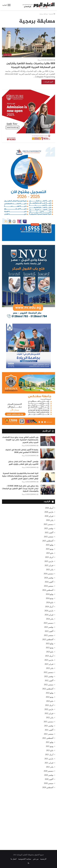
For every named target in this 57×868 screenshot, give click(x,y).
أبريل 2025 (49, 557)
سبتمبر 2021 (49, 734)
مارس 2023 (49, 660)
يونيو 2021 (50, 746)
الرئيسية (52, 14)
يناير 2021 (50, 767)
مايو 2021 (50, 750)
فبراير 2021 (49, 763)
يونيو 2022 (50, 697)
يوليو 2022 (50, 693)
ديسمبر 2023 (49, 623)
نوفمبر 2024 (49, 578)
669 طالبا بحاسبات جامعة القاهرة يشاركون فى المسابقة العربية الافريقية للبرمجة (31, 65)
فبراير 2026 (49, 516)
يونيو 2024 (50, 598)
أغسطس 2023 (48, 639)
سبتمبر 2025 (49, 537)
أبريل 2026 (49, 508)
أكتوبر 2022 (49, 681)
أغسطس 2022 (48, 689)
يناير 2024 (50, 619)
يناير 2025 (50, 570)
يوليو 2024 (50, 594)
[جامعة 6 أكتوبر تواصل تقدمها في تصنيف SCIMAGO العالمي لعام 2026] (48, 453)
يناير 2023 (50, 668)
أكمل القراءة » (48, 82)
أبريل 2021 (49, 755)
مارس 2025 (49, 561)
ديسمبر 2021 (49, 722)
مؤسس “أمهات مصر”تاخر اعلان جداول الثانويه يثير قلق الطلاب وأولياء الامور (23, 463)
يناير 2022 (50, 718)
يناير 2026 (50, 520)
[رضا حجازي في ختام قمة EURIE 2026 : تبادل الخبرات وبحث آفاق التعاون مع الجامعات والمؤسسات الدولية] (48, 490)
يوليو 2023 (50, 644)
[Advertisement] (28, 818)
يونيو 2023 (50, 648)
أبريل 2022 (49, 705)
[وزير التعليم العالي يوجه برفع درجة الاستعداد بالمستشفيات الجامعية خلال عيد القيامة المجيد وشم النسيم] (48, 441)
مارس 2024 (49, 611)
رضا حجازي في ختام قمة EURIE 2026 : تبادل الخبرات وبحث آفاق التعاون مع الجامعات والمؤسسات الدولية (20, 489)
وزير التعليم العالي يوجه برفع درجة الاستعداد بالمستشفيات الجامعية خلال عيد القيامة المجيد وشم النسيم (20, 440)
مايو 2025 (50, 553)
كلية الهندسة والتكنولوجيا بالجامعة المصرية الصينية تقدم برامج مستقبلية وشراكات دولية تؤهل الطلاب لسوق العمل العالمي (20, 476)
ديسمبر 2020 (49, 771)
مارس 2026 (49, 512)
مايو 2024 (50, 602)
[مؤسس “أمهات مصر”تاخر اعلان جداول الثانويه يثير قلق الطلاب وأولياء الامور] (48, 465)
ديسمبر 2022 (49, 672)
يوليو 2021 (50, 742)
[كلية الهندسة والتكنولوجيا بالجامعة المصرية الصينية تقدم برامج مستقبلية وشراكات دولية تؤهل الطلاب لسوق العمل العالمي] (48, 477)
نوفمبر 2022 (49, 676)
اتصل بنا (14, 859)
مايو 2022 (50, 701)
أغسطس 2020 (48, 787)
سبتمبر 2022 (49, 685)
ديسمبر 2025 (49, 524)
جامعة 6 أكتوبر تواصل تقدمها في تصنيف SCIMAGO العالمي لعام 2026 (22, 451)
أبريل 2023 (49, 656)
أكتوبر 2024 (49, 582)
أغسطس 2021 (48, 738)
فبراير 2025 (49, 565)
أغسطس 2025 (48, 541)
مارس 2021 (49, 759)
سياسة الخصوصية (25, 859)
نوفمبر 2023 (49, 627)
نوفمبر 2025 (49, 528)
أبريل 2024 (49, 607)
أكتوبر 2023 (49, 631)
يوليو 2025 (50, 545)
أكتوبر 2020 (49, 779)
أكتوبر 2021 (49, 730)
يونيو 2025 (50, 549)
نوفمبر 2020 (49, 775)
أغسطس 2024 (48, 590)
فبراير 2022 (49, 713)
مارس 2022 (49, 709)
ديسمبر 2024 (49, 574)
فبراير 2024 (49, 615)
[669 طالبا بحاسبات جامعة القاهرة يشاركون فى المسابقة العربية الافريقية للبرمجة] (28, 43)
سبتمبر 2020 (49, 783)
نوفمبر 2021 (49, 726)
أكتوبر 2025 (49, 533)
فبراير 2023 (49, 664)
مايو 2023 (50, 652)
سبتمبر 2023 (49, 635)
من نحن (36, 859)
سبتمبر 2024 (49, 586)
